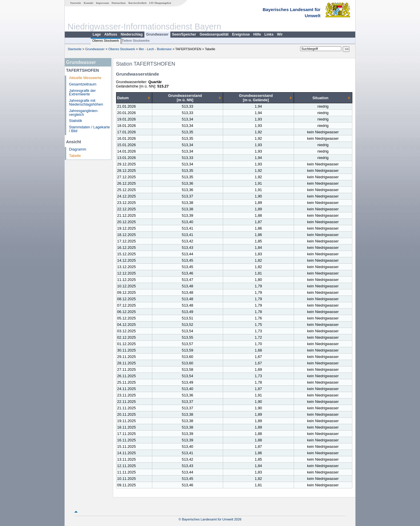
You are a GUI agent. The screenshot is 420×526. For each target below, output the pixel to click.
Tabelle (75, 156)
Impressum (102, 3)
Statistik (76, 121)
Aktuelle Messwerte (85, 78)
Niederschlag (132, 34)
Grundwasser (157, 34)
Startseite (76, 3)
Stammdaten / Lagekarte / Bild (90, 129)
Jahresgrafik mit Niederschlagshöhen (86, 102)
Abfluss (111, 34)
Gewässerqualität (214, 34)
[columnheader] (134, 98)
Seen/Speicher (184, 34)
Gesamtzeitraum (83, 84)
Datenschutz (119, 3)
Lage (97, 34)
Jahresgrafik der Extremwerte (83, 92)
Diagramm (78, 149)
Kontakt (89, 3)
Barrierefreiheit (137, 3)
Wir (280, 34)
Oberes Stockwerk (105, 41)
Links (269, 34)
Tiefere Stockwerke (136, 41)
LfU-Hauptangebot (160, 3)
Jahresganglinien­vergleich (84, 113)
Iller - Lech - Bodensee (155, 49)
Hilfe (257, 34)
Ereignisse (241, 34)
